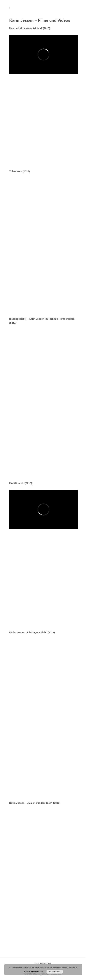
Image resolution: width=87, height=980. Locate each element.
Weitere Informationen (33, 972)
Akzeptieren (55, 972)
